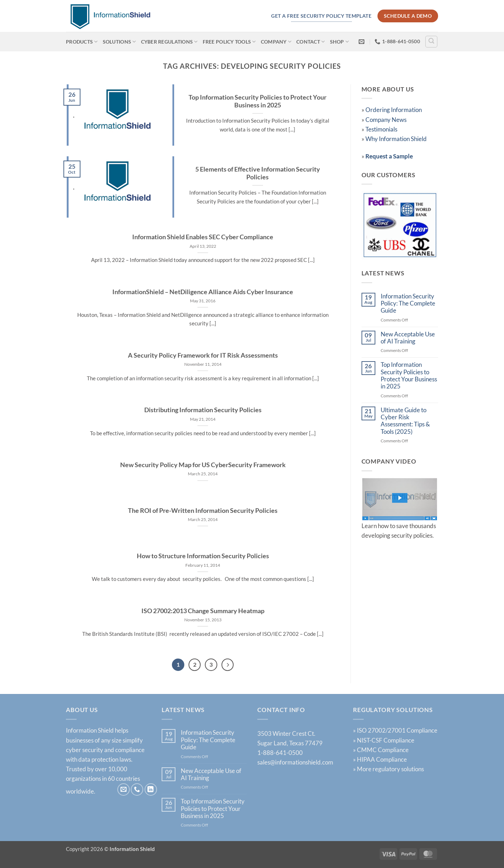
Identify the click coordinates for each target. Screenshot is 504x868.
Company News (386, 120)
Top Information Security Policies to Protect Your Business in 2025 (257, 101)
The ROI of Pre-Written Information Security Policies (203, 511)
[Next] (228, 665)
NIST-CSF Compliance (386, 740)
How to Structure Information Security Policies (203, 556)
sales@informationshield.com (295, 763)
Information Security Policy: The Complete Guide (408, 304)
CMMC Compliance (383, 750)
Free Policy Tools (229, 42)
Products (82, 42)
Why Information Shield (396, 139)
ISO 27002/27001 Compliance (397, 731)
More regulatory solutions (390, 769)
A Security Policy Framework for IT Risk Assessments (203, 355)
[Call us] (137, 790)
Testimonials (381, 129)
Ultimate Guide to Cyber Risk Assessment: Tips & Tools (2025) (405, 421)
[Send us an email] (124, 790)
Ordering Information (394, 110)
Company (276, 42)
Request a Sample (389, 156)
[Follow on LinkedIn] (151, 790)
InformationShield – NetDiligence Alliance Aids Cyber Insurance (203, 292)
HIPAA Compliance (382, 760)
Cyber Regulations (169, 42)
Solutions (119, 42)
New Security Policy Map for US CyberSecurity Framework (203, 465)
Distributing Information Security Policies (203, 410)
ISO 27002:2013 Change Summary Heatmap (203, 611)
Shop (340, 42)
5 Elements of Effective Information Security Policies (258, 173)
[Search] (431, 42)
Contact (310, 42)
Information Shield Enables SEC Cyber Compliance (203, 237)
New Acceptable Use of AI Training (408, 338)
